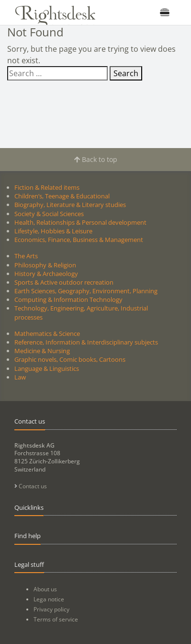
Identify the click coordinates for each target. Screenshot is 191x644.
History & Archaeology (46, 274)
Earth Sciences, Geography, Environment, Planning (86, 291)
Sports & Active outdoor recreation (64, 282)
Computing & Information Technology (68, 299)
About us (45, 589)
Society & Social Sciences (49, 214)
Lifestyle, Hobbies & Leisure (53, 231)
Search (126, 73)
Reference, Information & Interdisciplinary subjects (86, 342)
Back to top (96, 159)
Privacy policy (51, 609)
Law (20, 377)
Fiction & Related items (47, 187)
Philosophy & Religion (45, 265)
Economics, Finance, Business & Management (79, 240)
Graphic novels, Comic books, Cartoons (70, 359)
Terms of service (56, 619)
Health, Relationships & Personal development (80, 222)
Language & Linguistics (47, 368)
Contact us (31, 486)
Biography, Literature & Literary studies (70, 205)
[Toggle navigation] (165, 12)
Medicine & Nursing (42, 351)
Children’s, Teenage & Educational (62, 196)
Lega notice (49, 599)
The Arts (26, 256)
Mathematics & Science (47, 333)
